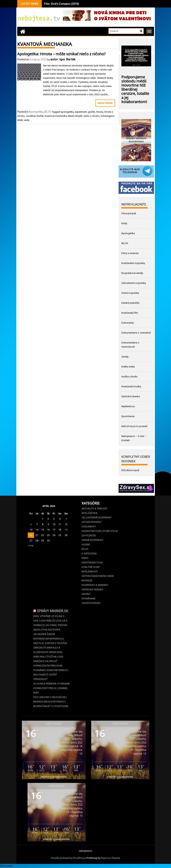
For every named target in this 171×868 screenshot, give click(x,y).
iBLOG (48, 112)
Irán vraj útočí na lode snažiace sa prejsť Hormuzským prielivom (48, 661)
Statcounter (6, 866)
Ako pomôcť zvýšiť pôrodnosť (45, 677)
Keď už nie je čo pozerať (134, 426)
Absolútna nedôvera (47, 630)
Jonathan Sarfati (35, 116)
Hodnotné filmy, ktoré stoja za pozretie (100, 533)
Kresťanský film (130, 313)
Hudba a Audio (130, 377)
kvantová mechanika (56, 116)
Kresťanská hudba (131, 386)
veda (27, 120)
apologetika (67, 112)
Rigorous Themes (111, 858)
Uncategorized (91, 603)
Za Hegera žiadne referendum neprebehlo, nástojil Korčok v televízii (50, 639)
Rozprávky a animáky (95, 585)
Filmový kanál (129, 213)
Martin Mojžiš (75, 116)
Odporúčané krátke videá (98, 576)
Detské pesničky (130, 303)
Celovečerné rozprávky (134, 283)
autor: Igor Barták (63, 59)
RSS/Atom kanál (130, 470)
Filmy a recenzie (130, 253)
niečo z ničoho (91, 116)
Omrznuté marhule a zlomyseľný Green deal (48, 650)
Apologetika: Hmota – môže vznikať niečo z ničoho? (61, 53)
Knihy (124, 223)
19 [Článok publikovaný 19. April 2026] (66, 530)
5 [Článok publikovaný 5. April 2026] (66, 519)
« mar (31, 545)
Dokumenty (128, 323)
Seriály (125, 357)
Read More (105, 103)
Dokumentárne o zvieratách (136, 333)
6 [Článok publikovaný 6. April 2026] (31, 524)
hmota (100, 112)
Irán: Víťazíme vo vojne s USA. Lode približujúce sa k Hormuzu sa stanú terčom (50, 621)
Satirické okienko (131, 396)
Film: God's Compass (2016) (62, 4)
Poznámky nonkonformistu (51, 670)
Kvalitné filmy (91, 567)
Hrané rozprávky (130, 293)
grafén (92, 112)
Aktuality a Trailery (94, 509)
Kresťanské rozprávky (133, 263)
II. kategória (89, 554)
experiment (81, 112)
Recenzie (87, 581)
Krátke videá (128, 367)
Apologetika (36, 112)
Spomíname (128, 416)
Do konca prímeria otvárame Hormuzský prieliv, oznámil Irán (52, 688)
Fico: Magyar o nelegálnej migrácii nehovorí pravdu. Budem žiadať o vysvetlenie (51, 702)
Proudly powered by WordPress (68, 858)
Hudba (86, 545)
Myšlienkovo (128, 406)
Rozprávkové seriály (132, 273)
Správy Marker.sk (52, 610)
